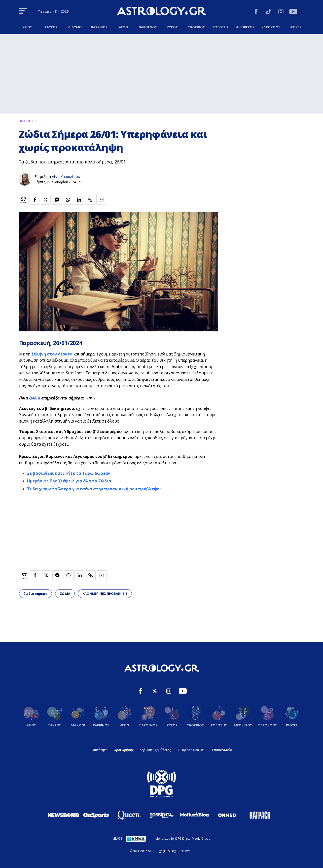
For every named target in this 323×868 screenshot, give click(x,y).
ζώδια (35, 398)
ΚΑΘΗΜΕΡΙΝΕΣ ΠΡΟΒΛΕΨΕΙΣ (105, 593)
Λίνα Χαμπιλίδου (66, 177)
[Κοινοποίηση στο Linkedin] (79, 200)
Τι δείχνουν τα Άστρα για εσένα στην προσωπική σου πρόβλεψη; (94, 489)
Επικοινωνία (222, 750)
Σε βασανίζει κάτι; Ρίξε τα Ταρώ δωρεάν (69, 473)
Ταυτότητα (99, 750)
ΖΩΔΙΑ (65, 593)
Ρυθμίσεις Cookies (191, 750)
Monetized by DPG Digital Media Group (183, 839)
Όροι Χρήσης (124, 750)
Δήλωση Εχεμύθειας (155, 750)
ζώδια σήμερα (35, 593)
